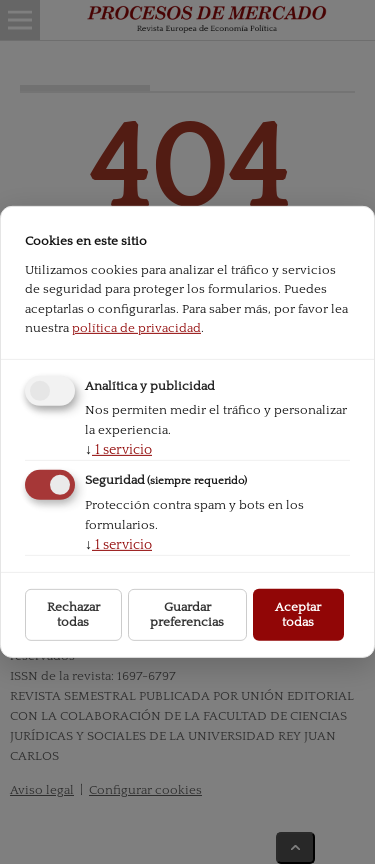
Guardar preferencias (187, 614)
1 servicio (118, 449)
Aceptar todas (298, 614)
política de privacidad (136, 328)
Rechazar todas (73, 614)
